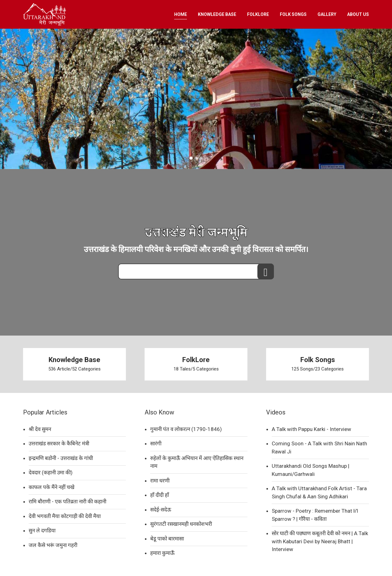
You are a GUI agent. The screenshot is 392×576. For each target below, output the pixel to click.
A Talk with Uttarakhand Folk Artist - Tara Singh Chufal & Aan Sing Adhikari (319, 492)
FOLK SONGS (293, 14)
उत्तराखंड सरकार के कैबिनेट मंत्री (59, 443)
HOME (181, 14)
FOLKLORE (258, 14)
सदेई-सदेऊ (161, 510)
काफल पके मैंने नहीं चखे (52, 487)
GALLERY (327, 14)
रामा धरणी (160, 481)
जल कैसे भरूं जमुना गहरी (53, 545)
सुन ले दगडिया (42, 530)
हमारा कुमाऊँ (162, 553)
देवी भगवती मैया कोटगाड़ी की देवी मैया (65, 516)
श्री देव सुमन (40, 429)
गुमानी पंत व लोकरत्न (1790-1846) (186, 429)
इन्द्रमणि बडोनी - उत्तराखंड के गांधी (61, 458)
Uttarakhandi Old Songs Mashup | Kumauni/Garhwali (311, 470)
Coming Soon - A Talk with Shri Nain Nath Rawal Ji (319, 448)
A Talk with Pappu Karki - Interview (311, 429)
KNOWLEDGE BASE (217, 14)
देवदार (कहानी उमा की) (51, 472)
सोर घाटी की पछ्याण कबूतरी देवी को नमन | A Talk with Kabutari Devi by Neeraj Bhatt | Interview (320, 541)
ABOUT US (358, 14)
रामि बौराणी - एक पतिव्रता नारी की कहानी (67, 501)
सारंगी (156, 443)
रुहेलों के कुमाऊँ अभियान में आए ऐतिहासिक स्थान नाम (197, 462)
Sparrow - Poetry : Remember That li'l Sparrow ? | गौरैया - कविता (315, 515)
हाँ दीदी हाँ (160, 495)
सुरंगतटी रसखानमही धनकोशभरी (181, 524)
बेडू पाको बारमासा (167, 539)
